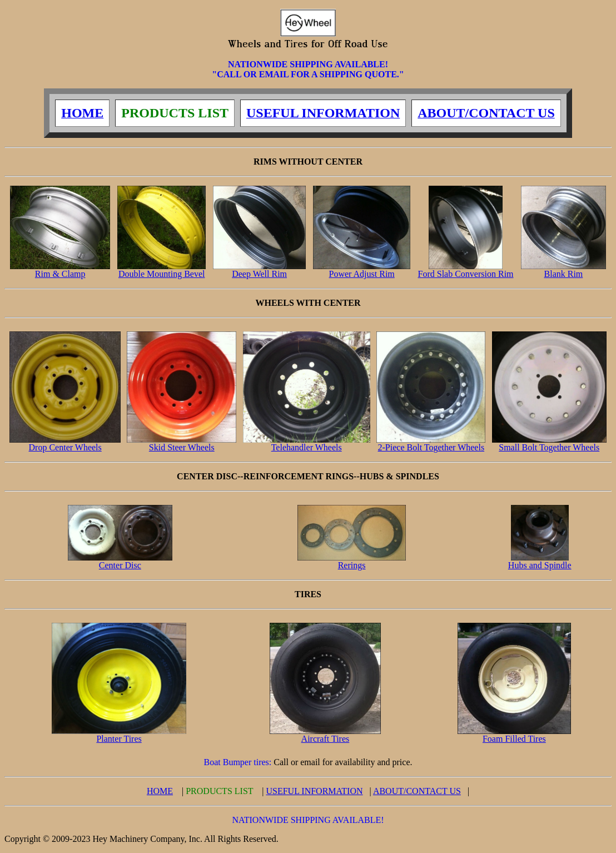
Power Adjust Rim (361, 270)
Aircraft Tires (325, 735)
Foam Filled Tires (514, 735)
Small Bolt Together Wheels (549, 443)
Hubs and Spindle (540, 561)
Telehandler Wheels (307, 443)
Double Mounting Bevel (161, 270)
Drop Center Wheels (65, 443)
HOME (160, 791)
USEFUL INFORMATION (314, 791)
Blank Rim (563, 270)
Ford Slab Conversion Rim (466, 270)
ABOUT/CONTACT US (417, 791)
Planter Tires (119, 735)
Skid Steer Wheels (182, 443)
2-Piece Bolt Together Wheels (431, 443)
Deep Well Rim (259, 270)
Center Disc (120, 561)
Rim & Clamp (60, 270)
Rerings (352, 561)
